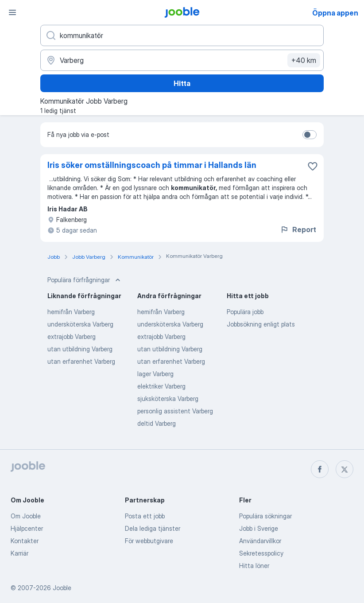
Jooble (62, 588)
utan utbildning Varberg (80, 349)
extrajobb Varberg (72, 337)
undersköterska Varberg (80, 324)
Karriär (19, 553)
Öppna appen (335, 13)
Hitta (182, 83)
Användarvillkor (260, 541)
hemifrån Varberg (71, 312)
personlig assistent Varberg (175, 411)
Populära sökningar (265, 516)
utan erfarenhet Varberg (81, 361)
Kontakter (25, 541)
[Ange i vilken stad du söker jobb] (182, 60)
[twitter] (345, 469)
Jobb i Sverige (259, 528)
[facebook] (320, 469)
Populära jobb (245, 312)
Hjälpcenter (27, 528)
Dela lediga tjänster (153, 528)
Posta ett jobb (145, 516)
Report (298, 230)
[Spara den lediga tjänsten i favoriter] (313, 166)
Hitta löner (254, 566)
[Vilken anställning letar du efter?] (182, 35)
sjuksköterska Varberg (168, 399)
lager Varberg (155, 374)
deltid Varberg (157, 423)
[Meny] (12, 12)
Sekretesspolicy (261, 553)
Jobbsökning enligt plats (261, 324)
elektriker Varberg (161, 386)
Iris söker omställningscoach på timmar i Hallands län (152, 165)
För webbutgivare (149, 541)
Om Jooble (26, 516)
